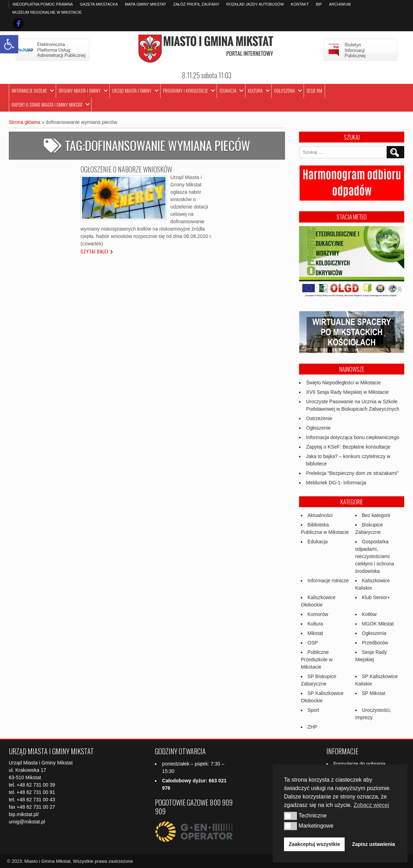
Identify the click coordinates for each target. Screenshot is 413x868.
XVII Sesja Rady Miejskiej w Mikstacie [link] (347, 392)
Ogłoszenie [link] (318, 428)
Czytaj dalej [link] (94, 251)
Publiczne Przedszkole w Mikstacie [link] (317, 660)
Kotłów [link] (369, 614)
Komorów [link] (318, 614)
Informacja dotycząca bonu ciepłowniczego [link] (353, 437)
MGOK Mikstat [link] (378, 624)
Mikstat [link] (315, 633)
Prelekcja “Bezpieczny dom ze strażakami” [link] (352, 473)
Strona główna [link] (25, 122)
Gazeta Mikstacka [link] (99, 4)
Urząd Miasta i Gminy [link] (132, 91)
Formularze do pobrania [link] (360, 764)
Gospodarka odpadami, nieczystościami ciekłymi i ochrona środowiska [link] (375, 556)
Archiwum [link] (340, 4)
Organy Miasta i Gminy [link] (80, 91)
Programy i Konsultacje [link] (185, 91)
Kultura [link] (255, 91)
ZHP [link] (312, 727)
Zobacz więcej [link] (371, 805)
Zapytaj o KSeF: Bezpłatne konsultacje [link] (348, 447)
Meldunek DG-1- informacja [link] (336, 483)
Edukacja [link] (228, 91)
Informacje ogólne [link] (29, 91)
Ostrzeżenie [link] (319, 418)
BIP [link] (319, 4)
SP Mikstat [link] (374, 693)
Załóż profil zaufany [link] (196, 4)
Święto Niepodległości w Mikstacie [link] (343, 383)
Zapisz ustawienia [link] (373, 844)
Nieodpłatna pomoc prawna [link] (43, 4)
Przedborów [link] (375, 643)
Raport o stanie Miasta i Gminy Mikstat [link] (47, 105)
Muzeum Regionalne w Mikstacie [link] (47, 12)
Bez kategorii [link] (376, 515)
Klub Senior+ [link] (376, 597)
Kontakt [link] (300, 4)
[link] (9, 44)
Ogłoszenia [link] (285, 91)
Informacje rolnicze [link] (328, 581)
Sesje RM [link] (314, 91)
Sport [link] (313, 710)
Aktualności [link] (320, 515)
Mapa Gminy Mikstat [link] (145, 4)
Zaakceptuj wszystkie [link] (314, 844)
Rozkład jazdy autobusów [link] (255, 4)
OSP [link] (313, 643)
